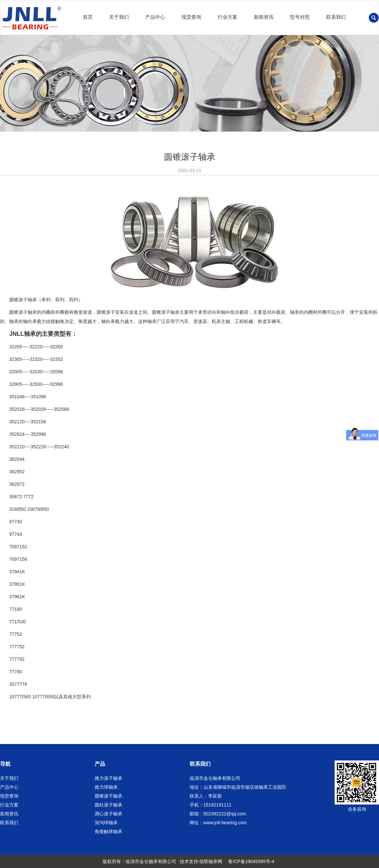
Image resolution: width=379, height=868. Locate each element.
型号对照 (300, 17)
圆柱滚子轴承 (108, 805)
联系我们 (336, 17)
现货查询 (191, 17)
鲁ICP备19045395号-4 (251, 861)
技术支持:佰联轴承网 (201, 861)
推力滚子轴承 (108, 778)
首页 (88, 17)
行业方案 (227, 17)
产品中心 (155, 17)
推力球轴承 (106, 787)
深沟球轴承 (106, 823)
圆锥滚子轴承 (108, 796)
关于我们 (119, 17)
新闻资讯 (264, 17)
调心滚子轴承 (108, 814)
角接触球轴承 (108, 831)
